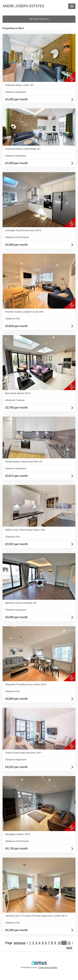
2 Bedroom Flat (12, 537)
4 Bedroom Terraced (15, 400)
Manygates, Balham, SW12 (18, 834)
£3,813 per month (16, 476)
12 (69, 943)
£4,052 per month (16, 767)
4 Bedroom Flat (12, 319)
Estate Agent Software (48, 968)
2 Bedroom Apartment (16, 92)
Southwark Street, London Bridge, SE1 (23, 149)
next (69, 948)
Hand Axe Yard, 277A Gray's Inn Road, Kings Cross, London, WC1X (36, 916)
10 (59, 943)
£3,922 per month (16, 544)
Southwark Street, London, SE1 (20, 85)
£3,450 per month (16, 99)
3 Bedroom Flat (12, 691)
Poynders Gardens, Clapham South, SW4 (24, 312)
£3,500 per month (16, 163)
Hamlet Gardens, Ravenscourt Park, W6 (24, 462)
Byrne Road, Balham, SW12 (18, 393)
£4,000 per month (16, 617)
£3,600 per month (16, 326)
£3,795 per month (16, 408)
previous (20, 943)
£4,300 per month (16, 930)
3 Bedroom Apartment (16, 468)
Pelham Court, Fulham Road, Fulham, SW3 (25, 530)
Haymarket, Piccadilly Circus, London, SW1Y (26, 684)
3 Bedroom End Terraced (17, 237)
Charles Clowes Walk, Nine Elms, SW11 (24, 753)
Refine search (39, 19)
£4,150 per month (16, 848)
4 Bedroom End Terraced (17, 841)
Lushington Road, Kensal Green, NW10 (23, 230)
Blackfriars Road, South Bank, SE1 (21, 603)
